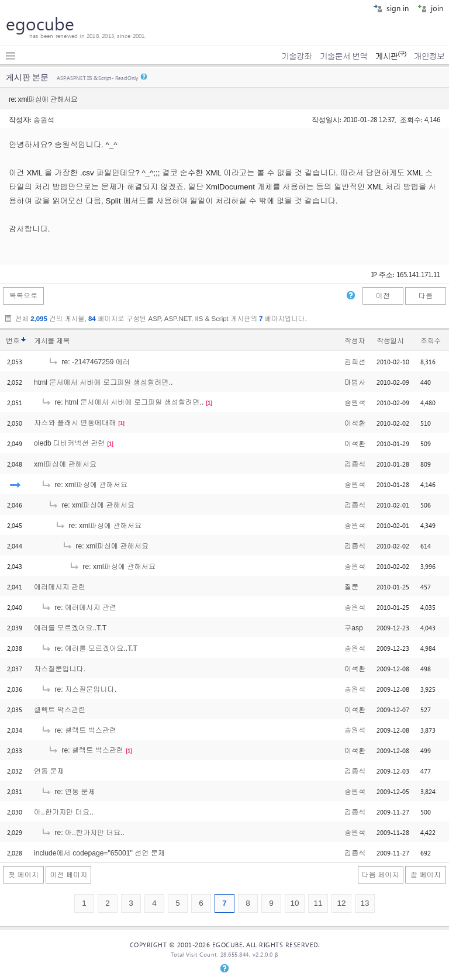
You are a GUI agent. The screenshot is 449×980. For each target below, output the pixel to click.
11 (318, 903)
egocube (40, 23)
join (430, 8)
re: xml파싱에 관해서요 (84, 485)
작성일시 (390, 341)
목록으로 (24, 296)
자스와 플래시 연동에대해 (75, 423)
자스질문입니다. (60, 669)
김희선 (355, 362)
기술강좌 (296, 56)
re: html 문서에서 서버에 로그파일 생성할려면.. (122, 402)
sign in (391, 8)
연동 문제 (49, 771)
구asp (354, 628)
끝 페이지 (426, 875)
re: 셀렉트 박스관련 (79, 730)
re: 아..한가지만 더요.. (83, 833)
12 (341, 903)
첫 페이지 (23, 875)
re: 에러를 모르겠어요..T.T (89, 648)
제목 (63, 341)
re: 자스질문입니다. (79, 689)
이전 (382, 296)
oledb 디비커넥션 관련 (69, 443)
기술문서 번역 (344, 56)
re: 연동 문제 (68, 792)
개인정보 (429, 56)
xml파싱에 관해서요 (65, 464)
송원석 (44, 119)
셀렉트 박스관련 (60, 710)
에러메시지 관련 (60, 587)
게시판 (390, 56)
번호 (13, 341)
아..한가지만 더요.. (64, 812)
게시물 (52, 341)
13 (365, 903)
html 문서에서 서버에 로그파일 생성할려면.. (103, 382)
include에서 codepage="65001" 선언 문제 (99, 853)
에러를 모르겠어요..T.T (70, 628)
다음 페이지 (381, 875)
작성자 (355, 341)
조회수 (431, 341)
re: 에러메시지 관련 (79, 608)
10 (294, 903)
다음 (426, 296)
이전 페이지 (68, 875)
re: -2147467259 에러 (89, 362)
